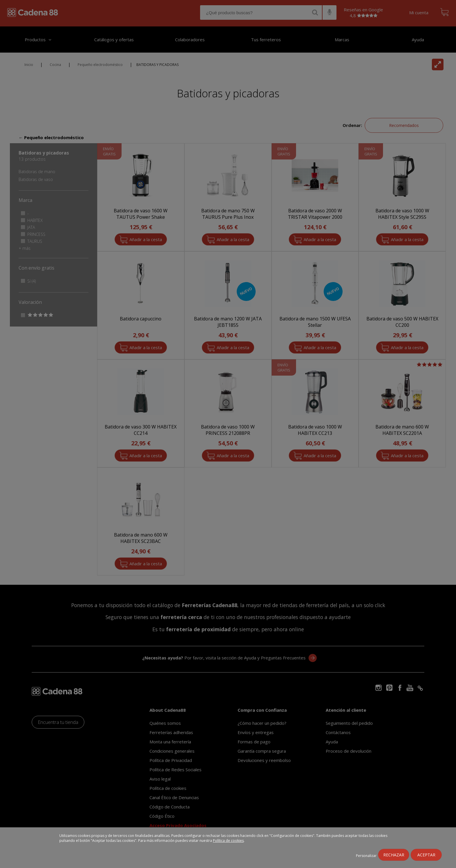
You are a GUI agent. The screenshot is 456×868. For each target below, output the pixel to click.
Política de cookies (228, 841)
